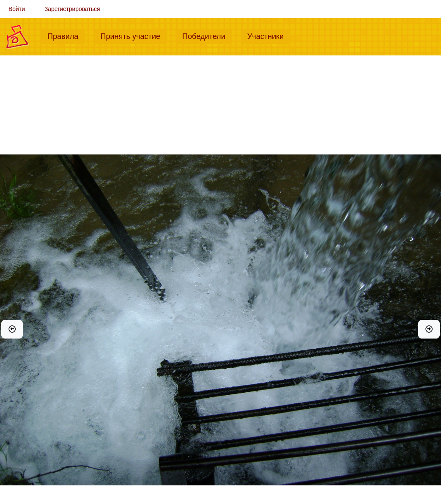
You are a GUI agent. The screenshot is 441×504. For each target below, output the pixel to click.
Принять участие (134, 36)
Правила (66, 36)
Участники (269, 36)
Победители (207, 36)
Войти (17, 9)
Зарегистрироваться (72, 9)
